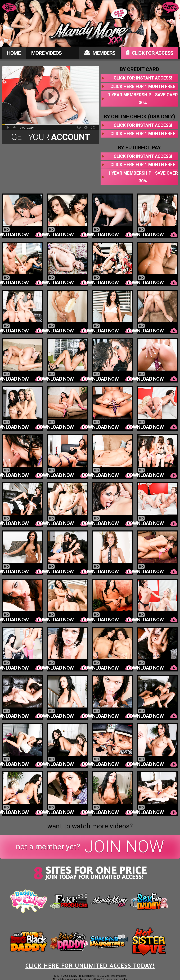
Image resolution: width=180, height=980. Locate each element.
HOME (14, 53)
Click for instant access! (143, 78)
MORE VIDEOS (46, 53)
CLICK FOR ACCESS (150, 53)
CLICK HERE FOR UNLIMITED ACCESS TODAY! (90, 965)
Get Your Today (50, 138)
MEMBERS (100, 53)
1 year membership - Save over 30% (143, 99)
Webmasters (119, 976)
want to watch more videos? (90, 826)
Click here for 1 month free (143, 87)
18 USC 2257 (104, 976)
